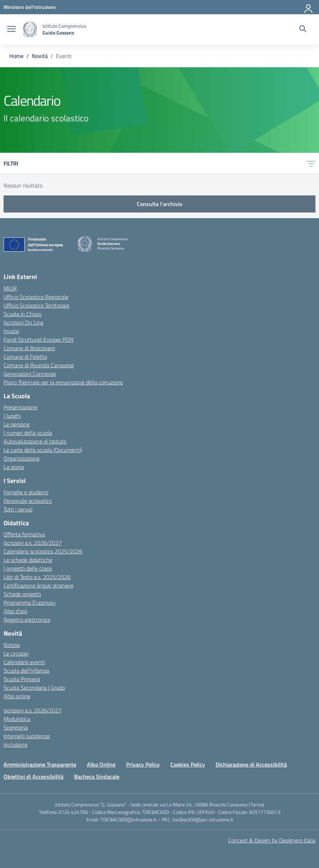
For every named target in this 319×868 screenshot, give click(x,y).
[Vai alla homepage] (30, 29)
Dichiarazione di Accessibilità (251, 764)
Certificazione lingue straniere (38, 585)
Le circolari (16, 653)
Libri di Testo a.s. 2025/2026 (37, 577)
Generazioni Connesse (30, 374)
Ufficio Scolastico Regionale (36, 297)
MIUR (10, 288)
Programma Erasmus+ (30, 603)
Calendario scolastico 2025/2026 (43, 551)
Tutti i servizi (18, 509)
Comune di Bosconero (29, 348)
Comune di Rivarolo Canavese (39, 365)
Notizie (12, 645)
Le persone (17, 424)
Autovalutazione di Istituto (35, 441)
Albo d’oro (15, 611)
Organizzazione (22, 458)
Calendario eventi (24, 662)
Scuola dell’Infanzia (26, 670)
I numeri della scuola (28, 433)
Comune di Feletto (25, 357)
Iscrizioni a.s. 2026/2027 (33, 543)
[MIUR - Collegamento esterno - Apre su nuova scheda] (30, 7)
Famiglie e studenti (26, 492)
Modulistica (17, 719)
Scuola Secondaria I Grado (34, 688)
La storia (14, 467)
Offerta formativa (24, 534)
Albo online (17, 696)
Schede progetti (22, 594)
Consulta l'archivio (159, 204)
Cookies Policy (188, 764)
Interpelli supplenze (27, 736)
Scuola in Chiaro (22, 314)
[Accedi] (309, 7)
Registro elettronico (27, 620)
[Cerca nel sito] (303, 30)
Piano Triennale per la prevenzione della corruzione (63, 382)
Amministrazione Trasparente (40, 764)
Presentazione (20, 407)
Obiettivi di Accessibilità (34, 777)
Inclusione (16, 745)
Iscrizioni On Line (24, 322)
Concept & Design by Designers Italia (272, 840)
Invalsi (11, 331)
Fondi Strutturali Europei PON (38, 340)
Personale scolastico (28, 501)
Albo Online (101, 764)
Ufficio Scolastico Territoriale (37, 305)
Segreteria (16, 727)
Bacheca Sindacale (97, 777)
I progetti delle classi (28, 568)
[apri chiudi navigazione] (11, 30)
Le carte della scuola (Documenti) (43, 450)
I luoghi (12, 416)
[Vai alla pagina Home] (16, 56)
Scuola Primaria (22, 679)
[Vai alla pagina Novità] (40, 56)
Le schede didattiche (28, 560)
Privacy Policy (143, 764)
